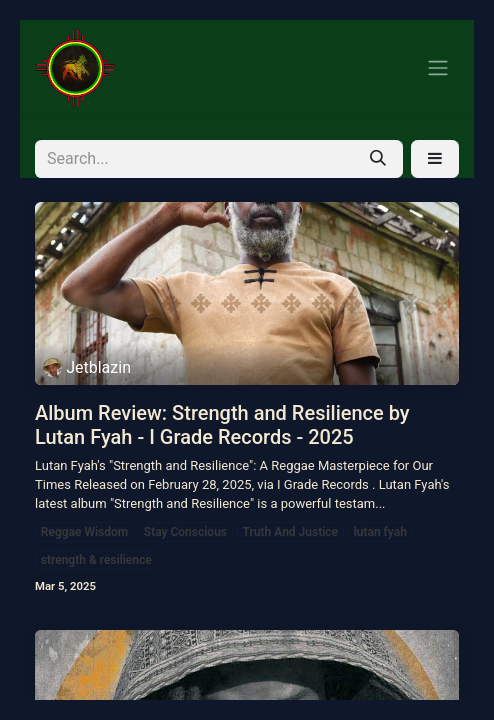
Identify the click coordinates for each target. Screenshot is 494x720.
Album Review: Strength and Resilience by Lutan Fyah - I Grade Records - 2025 (222, 425)
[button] (435, 159)
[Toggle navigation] (438, 68)
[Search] (378, 159)
